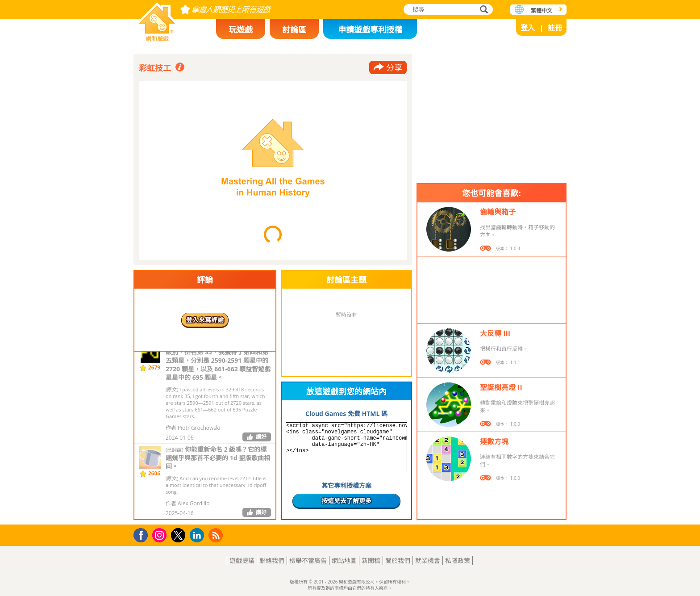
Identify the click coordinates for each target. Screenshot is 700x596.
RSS (217, 535)
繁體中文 (542, 10)
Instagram (161, 535)
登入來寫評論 (205, 320)
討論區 (294, 29)
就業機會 (428, 560)
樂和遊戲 (157, 19)
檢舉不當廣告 (308, 560)
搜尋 (483, 10)
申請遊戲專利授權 (370, 29)
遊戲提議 (242, 560)
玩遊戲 (241, 29)
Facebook (143, 534)
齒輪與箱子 (498, 212)
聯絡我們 (272, 560)
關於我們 (398, 560)
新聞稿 (371, 560)
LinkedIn (198, 535)
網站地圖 (344, 560)
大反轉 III (495, 333)
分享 (394, 67)
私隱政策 (458, 560)
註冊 (555, 28)
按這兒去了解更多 (346, 501)
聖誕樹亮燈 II (501, 387)
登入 (528, 28)
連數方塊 (494, 441)
